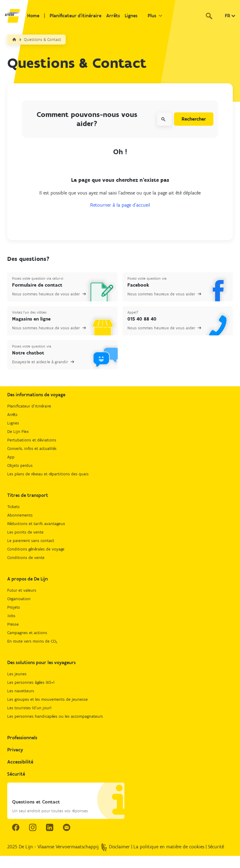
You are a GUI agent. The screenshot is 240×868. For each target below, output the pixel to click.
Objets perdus (20, 466)
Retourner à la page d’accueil (120, 205)
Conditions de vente (26, 558)
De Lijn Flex (18, 432)
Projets (14, 607)
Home (33, 16)
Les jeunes (17, 674)
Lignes (131, 16)
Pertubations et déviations (32, 440)
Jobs (11, 616)
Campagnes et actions (27, 633)
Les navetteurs (21, 691)
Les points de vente (25, 532)
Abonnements (20, 515)
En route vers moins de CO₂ (32, 641)
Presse (13, 624)
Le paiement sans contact (31, 541)
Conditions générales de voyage (36, 549)
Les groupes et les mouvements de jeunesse (48, 699)
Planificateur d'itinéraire (76, 16)
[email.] (67, 827)
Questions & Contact (43, 40)
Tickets (13, 507)
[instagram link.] (33, 827)
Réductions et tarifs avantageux (36, 524)
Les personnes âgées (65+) (31, 682)
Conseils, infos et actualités (32, 449)
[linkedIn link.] (50, 827)
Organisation (19, 599)
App (11, 457)
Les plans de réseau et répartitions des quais (48, 474)
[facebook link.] (16, 827)
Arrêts (113, 16)
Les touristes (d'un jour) (29, 708)
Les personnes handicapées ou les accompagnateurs (55, 716)
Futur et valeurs (22, 590)
